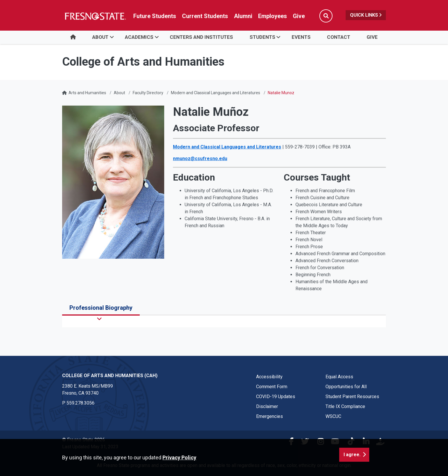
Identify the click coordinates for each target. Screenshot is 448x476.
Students (262, 37)
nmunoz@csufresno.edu (200, 159)
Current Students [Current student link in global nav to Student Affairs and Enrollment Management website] (205, 16)
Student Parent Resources (352, 397)
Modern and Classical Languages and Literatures (216, 93)
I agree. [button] (352, 455)
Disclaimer (267, 406)
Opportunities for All (346, 387)
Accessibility (269, 377)
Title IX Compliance (345, 406)
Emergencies (269, 416)
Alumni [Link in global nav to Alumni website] (243, 16)
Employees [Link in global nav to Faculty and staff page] (273, 16)
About (100, 37)
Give (372, 37)
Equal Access (339, 377)
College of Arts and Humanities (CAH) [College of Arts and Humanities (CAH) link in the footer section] (110, 376)
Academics (139, 37)
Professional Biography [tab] (101, 308)
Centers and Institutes (201, 37)
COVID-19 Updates (276, 397)
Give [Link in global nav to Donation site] (299, 16)
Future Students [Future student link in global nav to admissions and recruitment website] (155, 16)
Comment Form (272, 387)
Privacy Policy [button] (179, 457)
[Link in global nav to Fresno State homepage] (95, 16)
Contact (339, 37)
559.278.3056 (80, 403)
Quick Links (366, 15)
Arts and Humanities (87, 93)
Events (301, 37)
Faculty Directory (148, 93)
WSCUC (333, 416)
